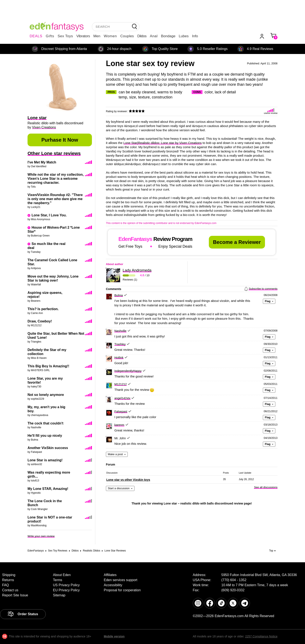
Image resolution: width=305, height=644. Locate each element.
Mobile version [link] (114, 636)
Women (110, 36)
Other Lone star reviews (54, 153)
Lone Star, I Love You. (49, 215)
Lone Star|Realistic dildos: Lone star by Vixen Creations (163, 143)
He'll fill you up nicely (45, 436)
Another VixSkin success (48, 448)
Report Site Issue (15, 595)
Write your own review (41, 536)
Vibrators (83, 36)
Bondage (168, 36)
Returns (8, 580)
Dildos (142, 36)
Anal (154, 36)
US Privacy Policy (66, 585)
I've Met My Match (42, 162)
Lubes (184, 36)
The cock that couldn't (45, 423)
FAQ (6, 585)
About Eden (62, 575)
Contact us (10, 590)
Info (195, 36)
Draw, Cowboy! (40, 321)
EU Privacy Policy (66, 590)
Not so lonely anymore (46, 395)
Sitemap (59, 595)
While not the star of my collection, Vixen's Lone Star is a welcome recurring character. (56, 179)
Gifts (50, 36)
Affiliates (110, 575)
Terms (58, 580)
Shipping (9, 575)
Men (97, 36)
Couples (127, 36)
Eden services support (121, 580)
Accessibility (113, 585)
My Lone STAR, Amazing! (48, 489)
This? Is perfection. (43, 309)
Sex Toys (65, 36)
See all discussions (266, 487)
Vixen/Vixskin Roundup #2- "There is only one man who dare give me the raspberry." (55, 199)
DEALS (36, 36)
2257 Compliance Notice (261, 636)
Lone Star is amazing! (45, 460)
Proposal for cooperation (122, 590)
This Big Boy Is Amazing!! (48, 366)
